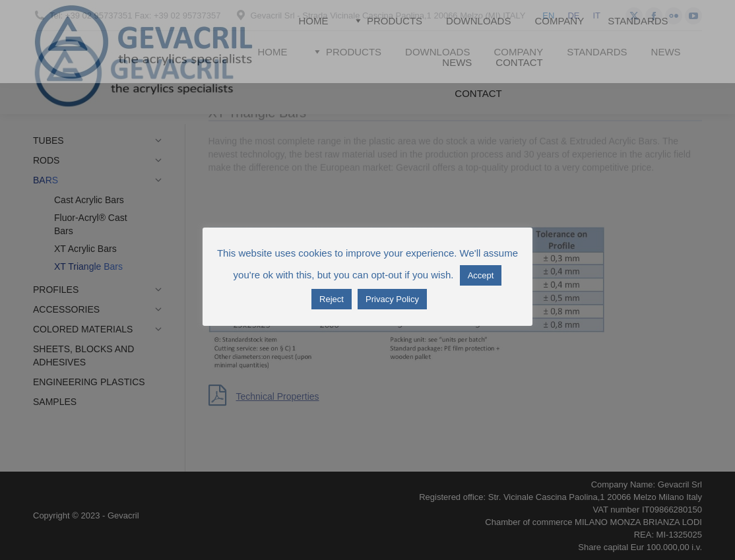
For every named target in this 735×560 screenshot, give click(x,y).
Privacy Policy (392, 299)
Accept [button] (481, 275)
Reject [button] (332, 299)
